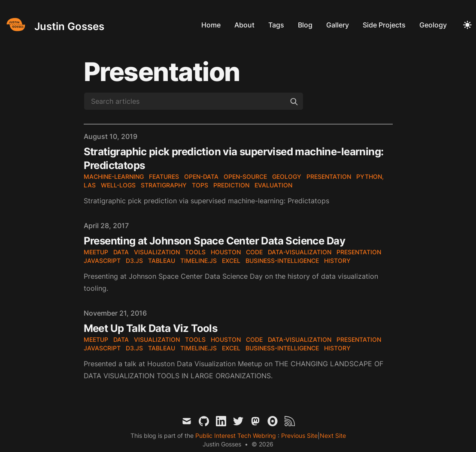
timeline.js (199, 261)
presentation (329, 176)
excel (231, 261)
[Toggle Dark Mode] (467, 25)
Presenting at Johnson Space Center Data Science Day (214, 241)
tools (195, 252)
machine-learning (114, 176)
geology (287, 176)
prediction (231, 185)
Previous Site (299, 435)
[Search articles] (194, 101)
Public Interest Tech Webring (236, 435)
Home (211, 25)
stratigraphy (164, 185)
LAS (90, 185)
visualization (157, 252)
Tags (276, 25)
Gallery (338, 25)
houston (226, 252)
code (254, 252)
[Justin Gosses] (54, 25)
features (164, 176)
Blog (305, 25)
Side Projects (384, 25)
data (121, 252)
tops (200, 185)
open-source (245, 176)
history (337, 261)
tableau (162, 261)
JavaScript (102, 261)
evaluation (273, 185)
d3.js (134, 261)
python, (370, 176)
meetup (96, 252)
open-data (201, 176)
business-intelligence (282, 261)
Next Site (333, 435)
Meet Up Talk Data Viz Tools (151, 328)
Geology (433, 25)
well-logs (118, 185)
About (244, 25)
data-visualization (300, 252)
